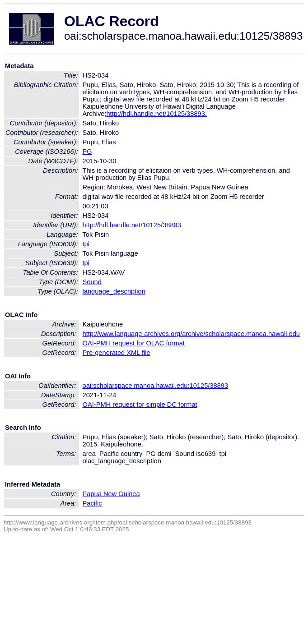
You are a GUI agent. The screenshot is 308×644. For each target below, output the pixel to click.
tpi (86, 244)
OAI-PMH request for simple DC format (140, 405)
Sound (92, 282)
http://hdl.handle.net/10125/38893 (132, 225)
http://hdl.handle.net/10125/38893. (156, 114)
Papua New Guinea (111, 494)
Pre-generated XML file (117, 353)
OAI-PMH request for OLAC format (134, 343)
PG (87, 152)
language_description (114, 291)
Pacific (92, 503)
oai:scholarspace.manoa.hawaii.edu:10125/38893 (156, 386)
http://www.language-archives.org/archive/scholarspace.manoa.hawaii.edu (191, 334)
